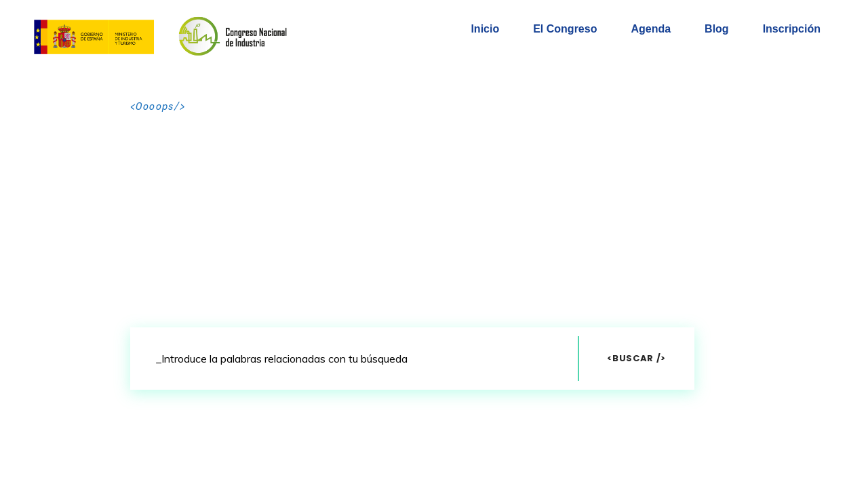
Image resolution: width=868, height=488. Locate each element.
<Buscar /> (636, 358)
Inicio (485, 29)
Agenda (651, 29)
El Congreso (565, 29)
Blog (717, 29)
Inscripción (792, 29)
